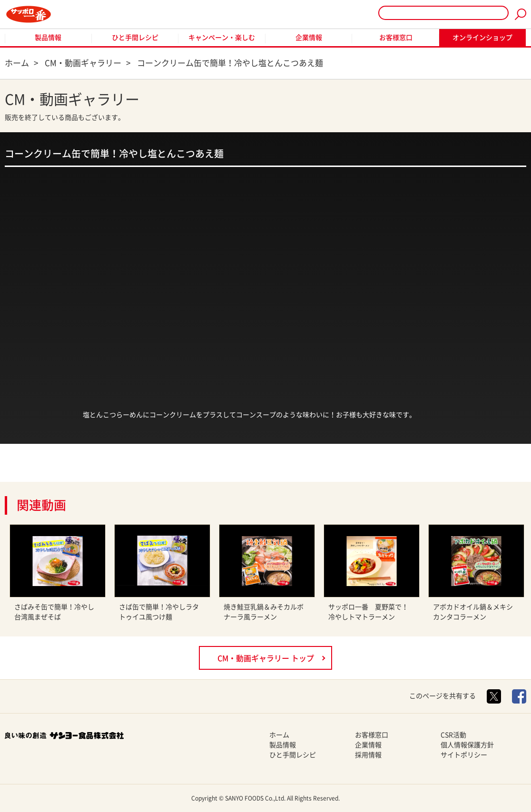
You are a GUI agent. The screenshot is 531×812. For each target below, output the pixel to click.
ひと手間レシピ (135, 38)
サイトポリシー (464, 755)
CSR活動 (453, 735)
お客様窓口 (396, 38)
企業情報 (309, 38)
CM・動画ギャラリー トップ (266, 658)
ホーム (279, 735)
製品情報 (48, 38)
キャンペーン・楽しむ (222, 38)
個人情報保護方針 (467, 745)
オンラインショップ (482, 38)
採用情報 (368, 755)
